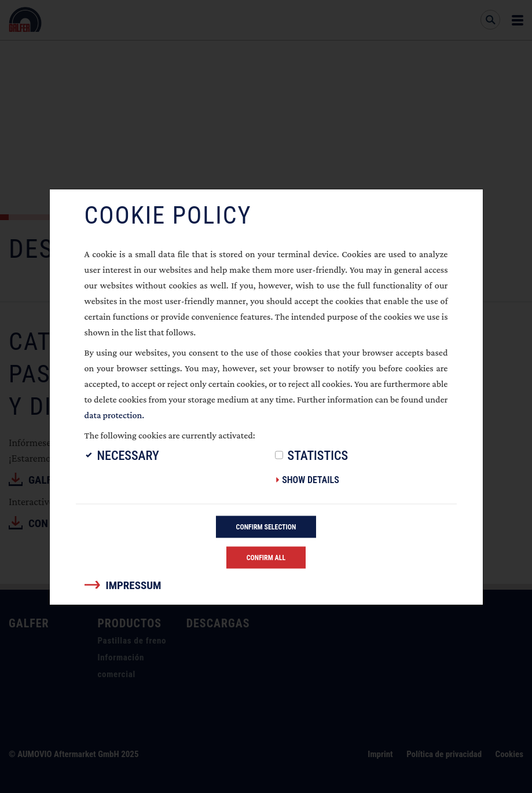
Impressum (134, 585)
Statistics (318, 455)
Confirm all (266, 557)
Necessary (128, 455)
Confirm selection (266, 527)
